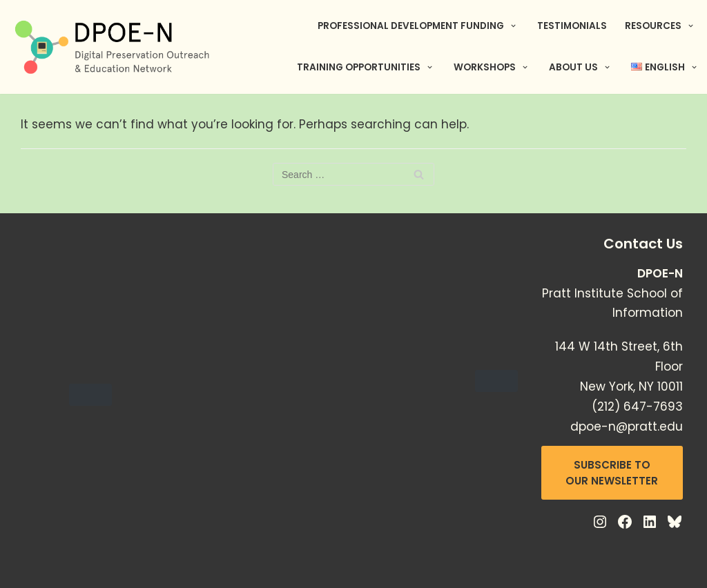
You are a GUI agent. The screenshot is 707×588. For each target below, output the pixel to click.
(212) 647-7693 (637, 406)
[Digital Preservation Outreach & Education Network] (114, 47)
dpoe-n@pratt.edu (627, 427)
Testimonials (572, 26)
